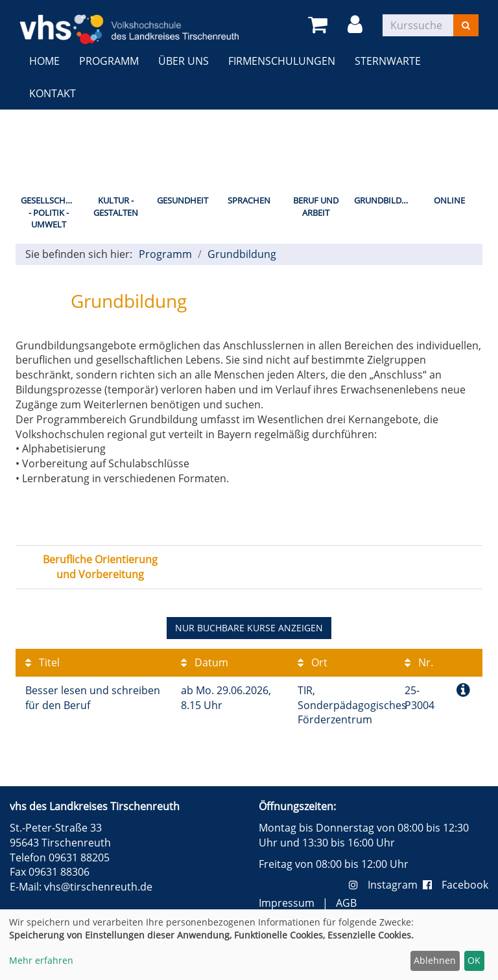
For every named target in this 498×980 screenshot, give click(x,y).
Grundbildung (385, 200)
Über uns (184, 61)
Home (44, 61)
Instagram (386, 885)
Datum (205, 662)
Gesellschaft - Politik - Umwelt (50, 212)
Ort (313, 662)
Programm (109, 61)
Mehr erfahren (41, 960)
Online (449, 200)
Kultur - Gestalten (116, 206)
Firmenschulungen (282, 61)
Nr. (419, 662)
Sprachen (249, 200)
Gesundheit (183, 200)
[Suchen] (466, 25)
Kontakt (53, 93)
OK (474, 960)
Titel (42, 662)
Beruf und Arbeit (316, 206)
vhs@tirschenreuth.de (98, 887)
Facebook (456, 885)
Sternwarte (388, 61)
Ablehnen (435, 960)
